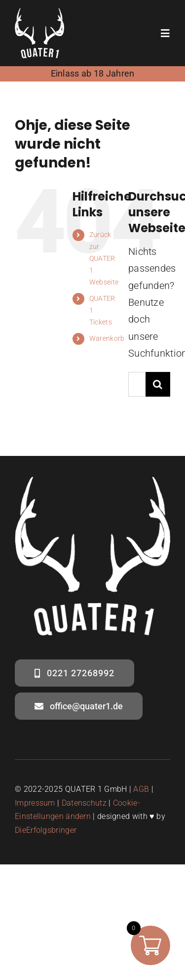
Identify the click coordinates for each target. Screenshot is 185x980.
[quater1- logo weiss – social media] (39, 13)
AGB (141, 789)
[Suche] (158, 384)
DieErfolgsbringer (46, 830)
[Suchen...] (137, 384)
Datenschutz (84, 803)
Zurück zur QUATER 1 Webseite (104, 258)
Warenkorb (107, 338)
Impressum (35, 803)
